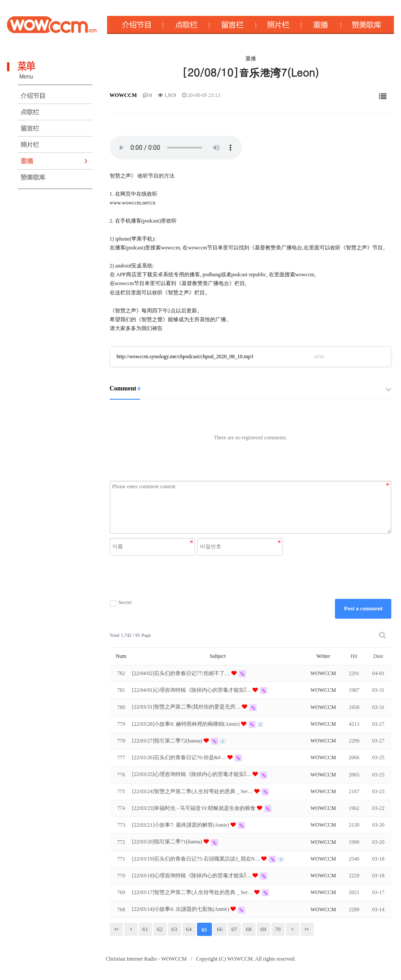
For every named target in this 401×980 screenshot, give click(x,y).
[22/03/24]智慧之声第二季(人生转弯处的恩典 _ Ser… (193, 791)
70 (278, 929)
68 (249, 929)
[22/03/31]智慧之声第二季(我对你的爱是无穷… (187, 707)
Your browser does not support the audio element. (176, 148)
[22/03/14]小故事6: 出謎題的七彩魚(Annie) (181, 909)
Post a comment (363, 608)
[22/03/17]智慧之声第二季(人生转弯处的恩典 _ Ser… (193, 892)
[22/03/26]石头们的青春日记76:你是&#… (180, 757)
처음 (116, 929)
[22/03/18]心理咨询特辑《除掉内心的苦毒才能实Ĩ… (193, 876)
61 (145, 929)
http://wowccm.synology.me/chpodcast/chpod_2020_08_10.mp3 (185, 356)
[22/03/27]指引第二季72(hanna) (168, 741)
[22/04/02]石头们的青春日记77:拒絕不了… (182, 673)
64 (189, 929)
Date (378, 656)
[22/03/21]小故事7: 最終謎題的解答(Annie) (181, 825)
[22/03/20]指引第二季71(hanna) (168, 842)
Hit (354, 656)
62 (160, 929)
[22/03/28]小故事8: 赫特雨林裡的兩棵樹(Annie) (187, 724)
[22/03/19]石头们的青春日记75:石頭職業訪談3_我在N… (197, 859)
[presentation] (197, 577)
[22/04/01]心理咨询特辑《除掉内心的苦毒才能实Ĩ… (193, 690)
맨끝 (307, 929)
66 (220, 929)
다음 (293, 929)
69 (263, 929)
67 (234, 929)
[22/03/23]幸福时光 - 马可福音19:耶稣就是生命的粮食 (195, 808)
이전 (131, 929)
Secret (121, 603)
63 (174, 929)
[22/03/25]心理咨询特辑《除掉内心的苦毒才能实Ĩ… (193, 774)
